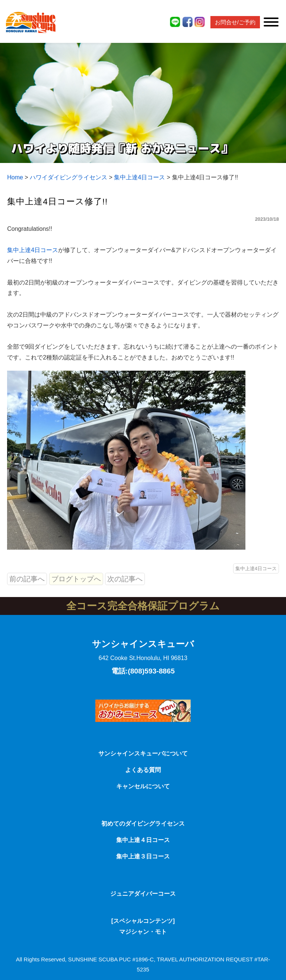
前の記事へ (27, 579)
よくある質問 (143, 770)
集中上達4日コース (33, 250)
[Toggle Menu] (271, 22)
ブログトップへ (76, 579)
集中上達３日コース (143, 856)
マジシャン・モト (143, 932)
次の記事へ (125, 579)
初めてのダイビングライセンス (143, 824)
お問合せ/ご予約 (235, 22)
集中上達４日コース (143, 840)
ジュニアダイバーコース (143, 894)
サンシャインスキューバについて (143, 753)
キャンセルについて (143, 786)
